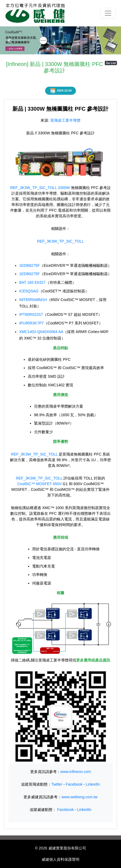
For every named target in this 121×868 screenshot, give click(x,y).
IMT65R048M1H (33, 300)
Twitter (57, 784)
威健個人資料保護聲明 (60, 859)
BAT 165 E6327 (32, 282)
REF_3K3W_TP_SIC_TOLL (60, 241)
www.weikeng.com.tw (79, 797)
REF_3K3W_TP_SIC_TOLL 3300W (40, 188)
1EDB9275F (29, 274)
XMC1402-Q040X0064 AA (41, 332)
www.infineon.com (76, 772)
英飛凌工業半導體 (65, 120)
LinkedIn (93, 784)
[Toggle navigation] (108, 13)
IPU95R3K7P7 (31, 323)
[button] (9, 40)
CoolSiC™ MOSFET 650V (39, 484)
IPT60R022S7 (31, 314)
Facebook (74, 784)
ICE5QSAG (29, 291)
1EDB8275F (29, 265)
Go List (111, 63)
